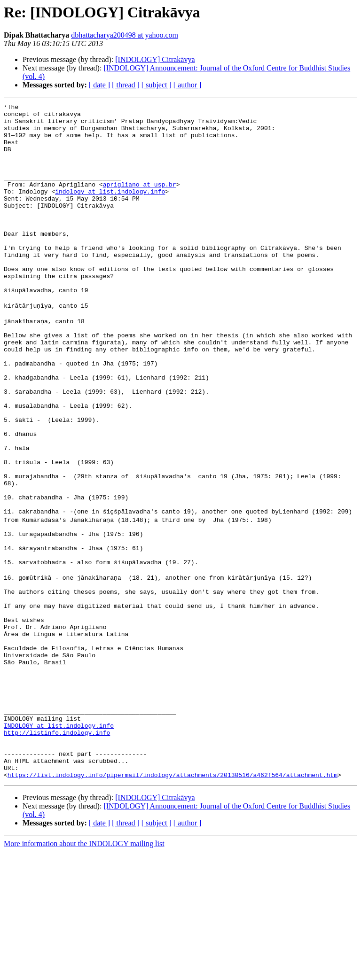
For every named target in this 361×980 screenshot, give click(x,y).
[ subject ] (157, 85)
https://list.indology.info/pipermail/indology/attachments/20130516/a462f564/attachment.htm (173, 903)
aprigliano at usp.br (140, 201)
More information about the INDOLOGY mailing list (84, 972)
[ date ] (99, 85)
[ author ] (188, 85)
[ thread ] (126, 85)
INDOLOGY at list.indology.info (59, 844)
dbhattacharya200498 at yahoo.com (125, 35)
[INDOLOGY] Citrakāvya (155, 59)
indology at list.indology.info (110, 210)
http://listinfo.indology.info (57, 852)
